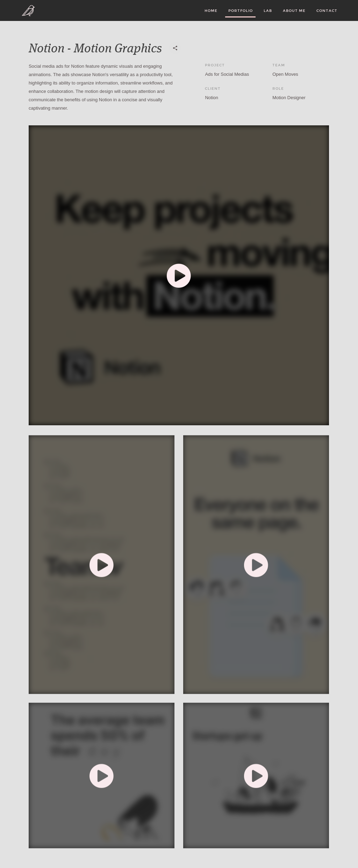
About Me (294, 11)
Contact (327, 11)
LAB (268, 11)
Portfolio (241, 11)
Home (211, 11)
